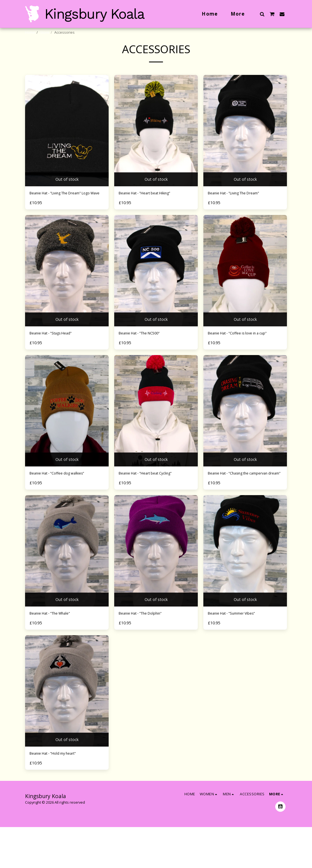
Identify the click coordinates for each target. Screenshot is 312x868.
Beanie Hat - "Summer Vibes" (238, 652)
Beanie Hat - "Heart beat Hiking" (153, 208)
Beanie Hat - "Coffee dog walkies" (64, 504)
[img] (67, 145)
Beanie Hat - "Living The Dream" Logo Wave (63, 211)
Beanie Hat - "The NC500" (146, 356)
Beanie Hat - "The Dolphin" (147, 652)
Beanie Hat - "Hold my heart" (59, 794)
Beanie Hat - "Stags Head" (57, 356)
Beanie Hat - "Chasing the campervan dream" (235, 508)
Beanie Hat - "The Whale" (56, 652)
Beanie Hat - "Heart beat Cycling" (153, 504)
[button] (262, 14)
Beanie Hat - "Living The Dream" (242, 208)
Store (45, 32)
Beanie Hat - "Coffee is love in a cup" (240, 360)
